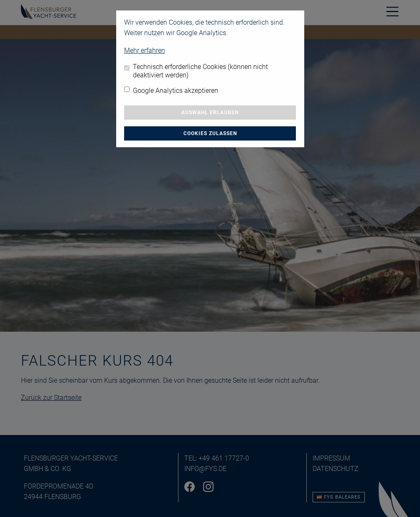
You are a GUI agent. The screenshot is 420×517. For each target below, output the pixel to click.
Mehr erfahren (145, 50)
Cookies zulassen (210, 133)
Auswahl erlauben (210, 113)
